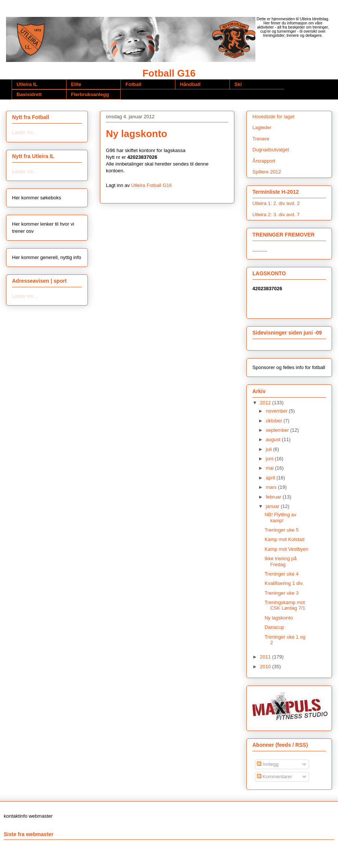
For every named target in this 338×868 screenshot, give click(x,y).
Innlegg (268, 764)
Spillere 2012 (267, 172)
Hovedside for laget (273, 117)
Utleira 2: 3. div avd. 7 (276, 215)
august (274, 439)
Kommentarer (275, 777)
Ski (238, 84)
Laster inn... (25, 132)
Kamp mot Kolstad (284, 539)
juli (270, 449)
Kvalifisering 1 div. (284, 583)
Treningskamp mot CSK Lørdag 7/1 (285, 605)
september (278, 430)
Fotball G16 (169, 73)
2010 (266, 667)
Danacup (274, 627)
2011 (266, 657)
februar (274, 497)
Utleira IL (27, 84)
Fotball (134, 84)
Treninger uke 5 (281, 530)
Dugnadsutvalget (271, 150)
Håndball (190, 84)
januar (273, 506)
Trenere (261, 139)
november (277, 411)
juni (270, 459)
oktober (275, 421)
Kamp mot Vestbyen (286, 549)
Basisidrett (29, 94)
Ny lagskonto (278, 618)
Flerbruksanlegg (90, 94)
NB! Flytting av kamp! (280, 518)
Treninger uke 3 (281, 593)
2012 (266, 403)
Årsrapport (264, 161)
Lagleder (262, 127)
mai (271, 468)
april (271, 478)
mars (272, 487)
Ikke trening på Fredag (280, 561)
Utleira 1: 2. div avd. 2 (276, 203)
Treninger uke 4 (281, 574)
